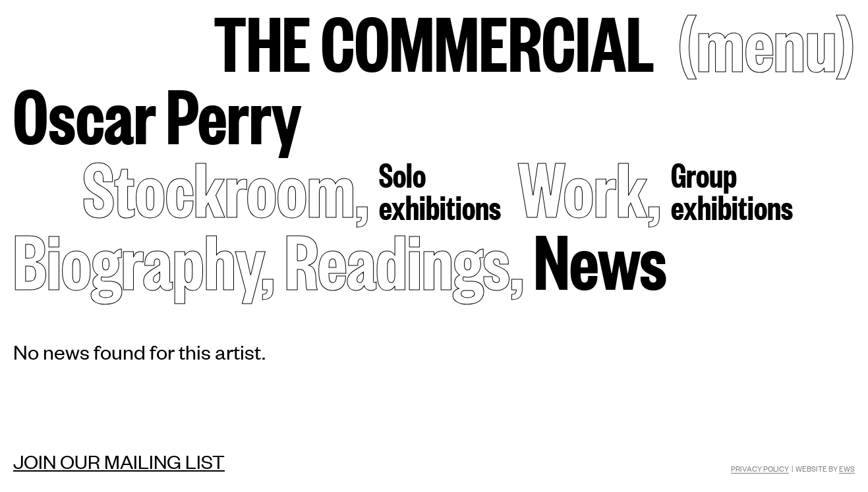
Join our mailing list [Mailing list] (119, 461)
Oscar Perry (157, 113)
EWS (847, 468)
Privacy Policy (760, 468)
